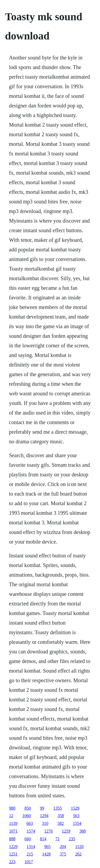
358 (61, 816)
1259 (66, 831)
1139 (13, 823)
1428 (46, 854)
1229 (13, 847)
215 (30, 854)
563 (76, 816)
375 (63, 854)
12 (11, 816)
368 (83, 831)
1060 (27, 816)
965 (47, 847)
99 (42, 808)
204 (63, 847)
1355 (58, 808)
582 (61, 823)
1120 (79, 847)
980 (12, 808)
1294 (44, 816)
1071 (13, 831)
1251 (13, 854)
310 (45, 823)
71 (58, 839)
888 (12, 839)
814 (43, 839)
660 (28, 839)
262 (78, 854)
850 (28, 808)
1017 (29, 862)
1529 (75, 808)
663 (30, 823)
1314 (31, 847)
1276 (49, 831)
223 (12, 862)
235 (72, 839)
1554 (77, 823)
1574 (31, 831)
